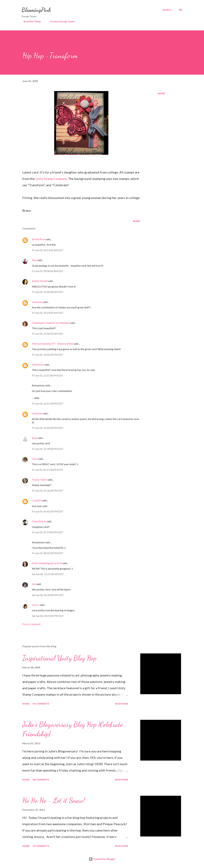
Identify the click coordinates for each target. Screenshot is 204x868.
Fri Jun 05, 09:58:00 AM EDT (48, 271)
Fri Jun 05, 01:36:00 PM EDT (48, 491)
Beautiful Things (30, 21)
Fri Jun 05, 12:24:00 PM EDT (48, 428)
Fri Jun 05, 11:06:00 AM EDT (48, 334)
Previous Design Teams (61, 21)
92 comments (41, 704)
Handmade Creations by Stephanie (51, 323)
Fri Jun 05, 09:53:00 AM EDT (48, 250)
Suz (34, 584)
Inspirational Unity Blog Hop (59, 658)
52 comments (41, 846)
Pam (34, 260)
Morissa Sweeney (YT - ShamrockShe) (53, 344)
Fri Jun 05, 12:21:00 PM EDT (48, 375)
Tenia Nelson (39, 521)
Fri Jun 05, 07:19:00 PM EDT (48, 532)
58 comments (41, 780)
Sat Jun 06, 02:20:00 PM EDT (48, 595)
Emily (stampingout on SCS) (47, 563)
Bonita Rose (38, 239)
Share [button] (161, 93)
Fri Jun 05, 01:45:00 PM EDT (48, 511)
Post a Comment (31, 624)
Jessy (35, 459)
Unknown (37, 302)
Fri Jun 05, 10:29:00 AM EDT (48, 313)
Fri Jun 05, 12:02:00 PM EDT (48, 355)
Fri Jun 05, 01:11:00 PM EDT (48, 470)
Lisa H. (36, 605)
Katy (35, 438)
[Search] (167, 10)
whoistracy (38, 364)
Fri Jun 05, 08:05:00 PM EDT (48, 553)
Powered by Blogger (102, 859)
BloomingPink (36, 10)
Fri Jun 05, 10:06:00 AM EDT (48, 292)
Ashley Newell (40, 281)
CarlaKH (37, 500)
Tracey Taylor (39, 480)
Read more (122, 704)
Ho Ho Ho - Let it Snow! (54, 800)
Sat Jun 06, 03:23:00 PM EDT (48, 616)
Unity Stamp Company (51, 179)
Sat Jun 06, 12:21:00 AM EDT (48, 574)
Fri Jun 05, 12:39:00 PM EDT (48, 449)
